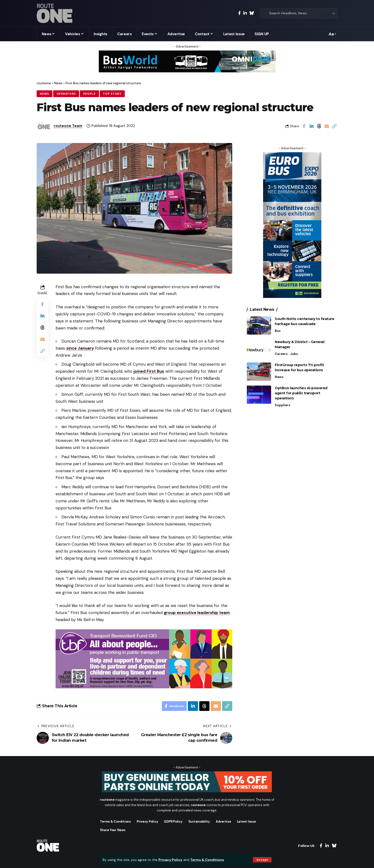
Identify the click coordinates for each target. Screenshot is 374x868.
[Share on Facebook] (304, 126)
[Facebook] (239, 13)
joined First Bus (149, 371)
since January (80, 348)
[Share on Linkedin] (312, 126)
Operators (66, 94)
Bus (278, 327)
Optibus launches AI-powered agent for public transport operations (301, 389)
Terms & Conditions (207, 860)
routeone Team (68, 126)
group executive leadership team (197, 613)
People (89, 94)
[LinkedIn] (245, 13)
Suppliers (283, 401)
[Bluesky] (252, 13)
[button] (262, 860)
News (44, 94)
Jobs (294, 350)
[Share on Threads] (319, 126)
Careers (281, 350)
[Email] (327, 126)
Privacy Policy (170, 860)
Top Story (112, 94)
